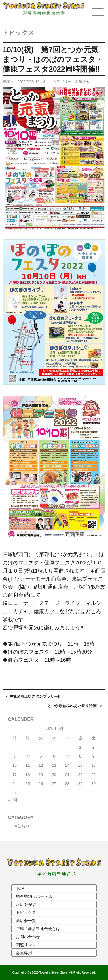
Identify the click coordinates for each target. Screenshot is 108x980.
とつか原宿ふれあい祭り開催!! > (75, 706)
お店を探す (26, 904)
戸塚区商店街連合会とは (38, 929)
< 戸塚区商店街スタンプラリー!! (33, 697)
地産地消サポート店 (34, 896)
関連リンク (26, 945)
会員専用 (24, 953)
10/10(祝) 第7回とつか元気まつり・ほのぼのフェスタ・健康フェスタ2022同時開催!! (53, 59)
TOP (20, 888)
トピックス (18, 33)
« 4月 (13, 800)
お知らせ (83, 82)
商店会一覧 (26, 921)
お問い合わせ (28, 937)
